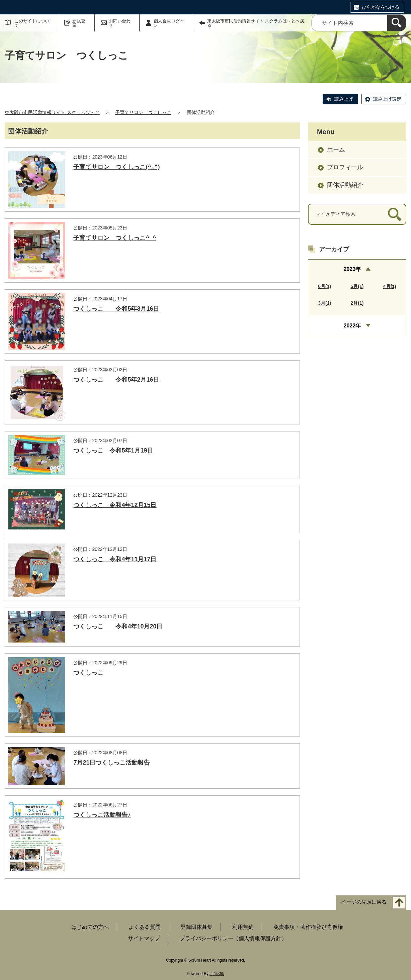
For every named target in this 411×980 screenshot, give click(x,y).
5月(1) (357, 286)
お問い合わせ (120, 23)
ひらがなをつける (381, 7)
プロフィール (345, 167)
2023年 (352, 269)
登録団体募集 (196, 927)
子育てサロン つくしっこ (143, 112)
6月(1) (324, 286)
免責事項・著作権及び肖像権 (308, 927)
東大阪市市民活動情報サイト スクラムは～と (52, 112)
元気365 (217, 974)
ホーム (336, 150)
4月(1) (390, 286)
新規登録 (79, 23)
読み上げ (344, 99)
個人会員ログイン (169, 23)
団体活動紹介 (345, 185)
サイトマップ (144, 938)
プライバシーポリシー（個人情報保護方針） (233, 938)
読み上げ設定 (387, 99)
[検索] (397, 23)
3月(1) (324, 303)
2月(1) (357, 303)
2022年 (352, 326)
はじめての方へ (90, 927)
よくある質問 (145, 927)
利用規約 (243, 927)
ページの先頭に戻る (364, 902)
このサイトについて (32, 23)
